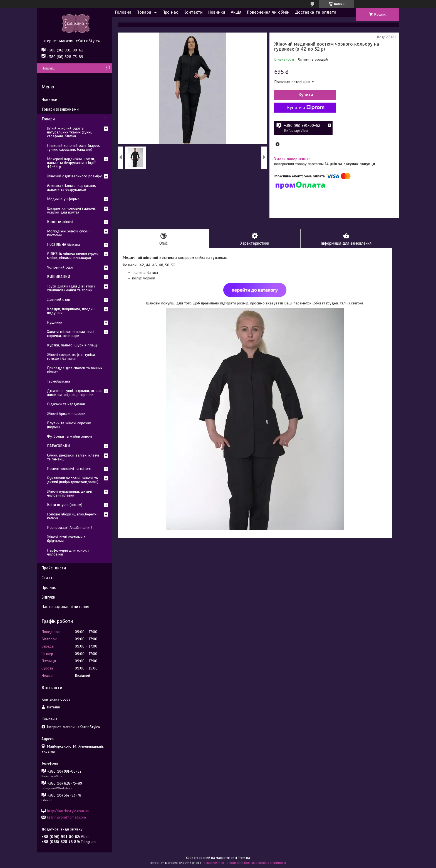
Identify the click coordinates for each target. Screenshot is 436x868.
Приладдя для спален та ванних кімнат (75, 370)
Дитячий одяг (59, 300)
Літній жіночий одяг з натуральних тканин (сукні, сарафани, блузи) (70, 132)
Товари (144, 12)
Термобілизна (59, 381)
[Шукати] (107, 68)
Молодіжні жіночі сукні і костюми (68, 233)
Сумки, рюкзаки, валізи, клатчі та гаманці (73, 457)
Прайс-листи (54, 568)
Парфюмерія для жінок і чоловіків (68, 552)
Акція (236, 12)
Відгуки (48, 597)
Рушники (55, 322)
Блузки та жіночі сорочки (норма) (69, 425)
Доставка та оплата (316, 12)
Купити (304, 95)
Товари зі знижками (60, 109)
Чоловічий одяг (60, 267)
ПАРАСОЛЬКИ (58, 446)
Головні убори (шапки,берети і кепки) (73, 516)
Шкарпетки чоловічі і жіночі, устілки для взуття (71, 210)
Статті (47, 578)
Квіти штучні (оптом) (65, 505)
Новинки (217, 12)
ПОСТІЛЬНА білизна (64, 245)
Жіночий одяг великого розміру (74, 176)
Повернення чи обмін (268, 12)
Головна (123, 12)
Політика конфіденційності (265, 863)
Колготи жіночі (60, 222)
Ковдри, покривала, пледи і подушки (71, 311)
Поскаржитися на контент (222, 863)
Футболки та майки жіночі (70, 436)
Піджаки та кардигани (66, 404)
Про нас (170, 12)
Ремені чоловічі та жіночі (69, 469)
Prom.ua (244, 858)
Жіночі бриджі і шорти (66, 414)
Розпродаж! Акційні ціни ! (69, 528)
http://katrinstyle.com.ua (68, 811)
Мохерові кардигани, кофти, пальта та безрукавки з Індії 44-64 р (71, 163)
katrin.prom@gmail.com (66, 817)
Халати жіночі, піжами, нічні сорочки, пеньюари (71, 334)
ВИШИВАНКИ (59, 277)
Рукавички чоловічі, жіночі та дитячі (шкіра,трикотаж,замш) (73, 480)
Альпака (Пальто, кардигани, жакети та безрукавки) (71, 188)
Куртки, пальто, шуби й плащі (72, 345)
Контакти (193, 12)
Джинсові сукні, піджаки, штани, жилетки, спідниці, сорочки (75, 393)
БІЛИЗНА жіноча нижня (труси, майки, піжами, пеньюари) (73, 256)
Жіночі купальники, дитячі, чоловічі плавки (70, 493)
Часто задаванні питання (65, 607)
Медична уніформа (63, 199)
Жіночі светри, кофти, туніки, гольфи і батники (71, 357)
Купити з (304, 108)
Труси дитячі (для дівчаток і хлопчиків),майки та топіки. (71, 288)
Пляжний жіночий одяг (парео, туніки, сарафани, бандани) (73, 147)
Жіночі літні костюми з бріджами (66, 539)
